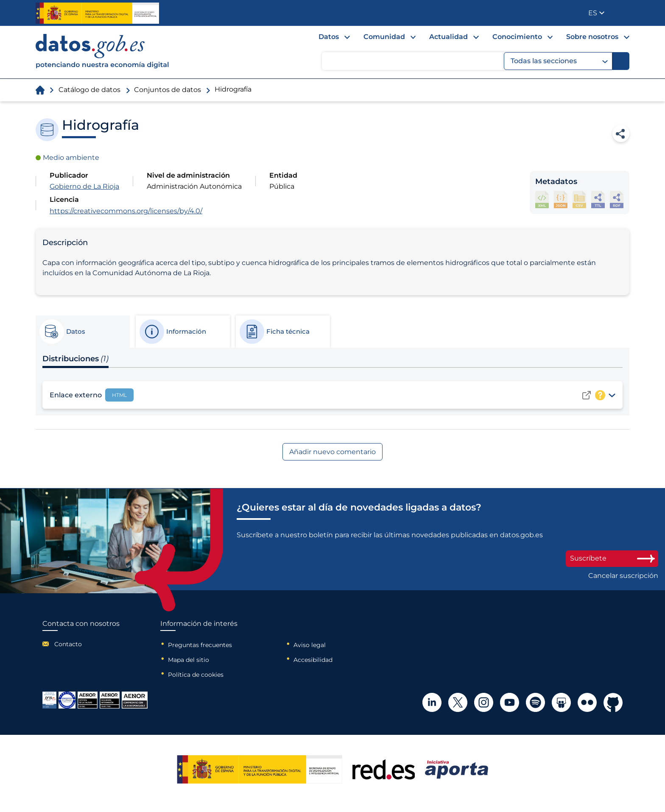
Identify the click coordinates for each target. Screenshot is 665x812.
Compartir (621, 134)
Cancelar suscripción (623, 576)
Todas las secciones (559, 61)
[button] (596, 13)
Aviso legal (310, 645)
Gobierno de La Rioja (84, 186)
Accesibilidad (313, 660)
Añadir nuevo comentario (332, 452)
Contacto (68, 644)
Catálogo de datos (89, 90)
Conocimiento (517, 37)
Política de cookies (196, 675)
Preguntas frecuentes (200, 645)
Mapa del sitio (189, 660)
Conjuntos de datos (168, 90)
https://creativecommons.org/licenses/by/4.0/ (126, 211)
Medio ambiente (71, 158)
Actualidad (448, 37)
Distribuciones (75, 359)
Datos (329, 37)
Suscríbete (612, 558)
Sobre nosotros (592, 37)
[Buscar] (621, 61)
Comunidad (384, 37)
